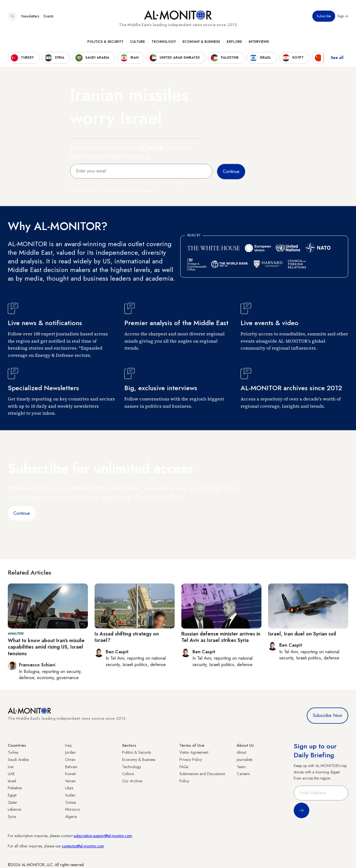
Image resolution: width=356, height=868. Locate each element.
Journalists (244, 760)
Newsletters (30, 16)
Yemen (70, 781)
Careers (243, 774)
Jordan (70, 752)
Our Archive (132, 781)
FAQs (184, 767)
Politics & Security (105, 42)
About (241, 752)
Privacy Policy (191, 760)
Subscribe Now (327, 715)
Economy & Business (201, 42)
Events (49, 16)
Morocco (73, 809)
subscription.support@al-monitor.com (103, 836)
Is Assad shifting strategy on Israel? (127, 637)
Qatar (13, 802)
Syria (12, 817)
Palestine (15, 788)
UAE (11, 774)
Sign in (343, 16)
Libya (69, 788)
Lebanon (15, 809)
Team (241, 767)
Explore (234, 42)
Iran (11, 767)
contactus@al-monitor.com (83, 846)
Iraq (68, 745)
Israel (12, 781)
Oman (70, 760)
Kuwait (70, 774)
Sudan (70, 795)
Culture (137, 42)
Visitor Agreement (194, 752)
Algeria (71, 817)
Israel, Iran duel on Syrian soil (302, 634)
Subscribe (324, 16)
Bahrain (71, 767)
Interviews (259, 42)
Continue (22, 513)
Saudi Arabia (18, 760)
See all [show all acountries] (337, 58)
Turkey (13, 752)
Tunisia (71, 802)
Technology (164, 42)
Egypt (12, 795)
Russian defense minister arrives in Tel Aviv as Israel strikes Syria (221, 637)
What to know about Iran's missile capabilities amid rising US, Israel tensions (46, 647)
